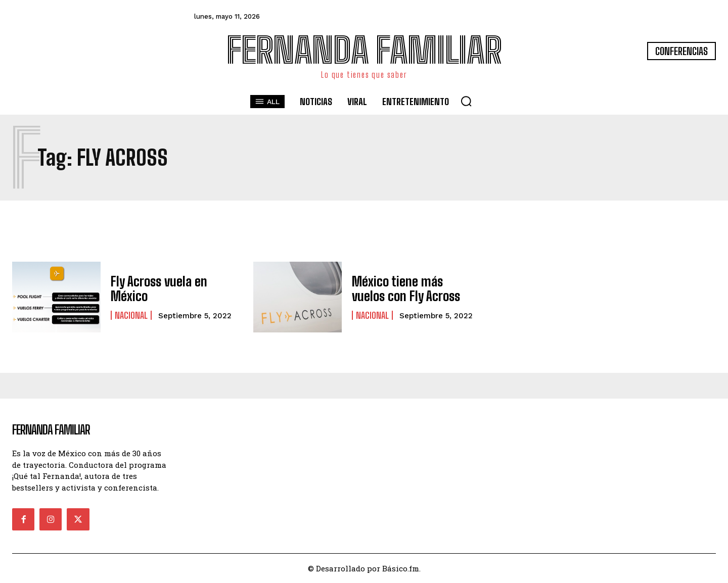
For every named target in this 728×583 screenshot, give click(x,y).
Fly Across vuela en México (156, 288)
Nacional (131, 314)
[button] (466, 101)
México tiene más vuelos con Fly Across (411, 288)
